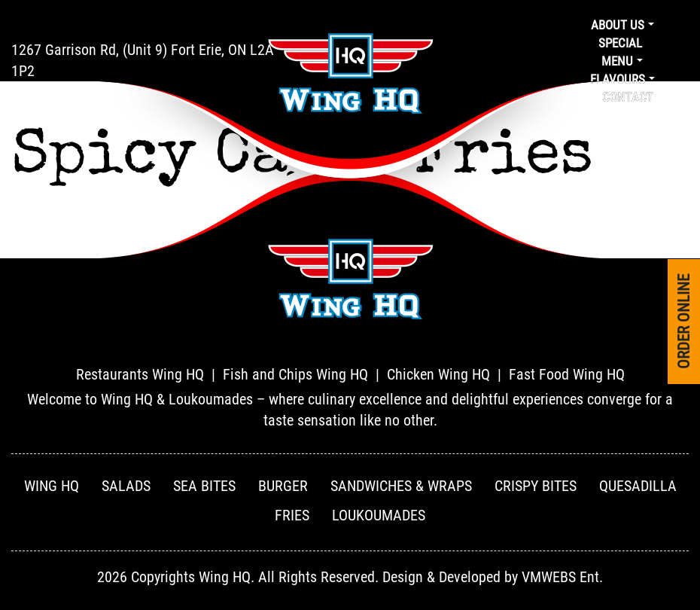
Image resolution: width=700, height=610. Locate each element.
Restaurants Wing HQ (140, 374)
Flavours (618, 79)
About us (618, 25)
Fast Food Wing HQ (567, 374)
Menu (617, 61)
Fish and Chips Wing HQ (295, 374)
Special (620, 43)
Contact (628, 97)
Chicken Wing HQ (438, 374)
